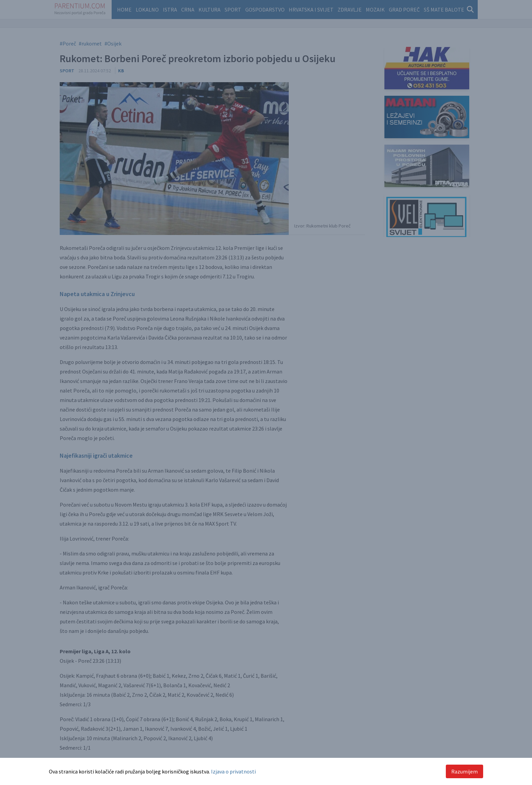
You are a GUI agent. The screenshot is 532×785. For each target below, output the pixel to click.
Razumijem (464, 771)
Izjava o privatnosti (233, 771)
